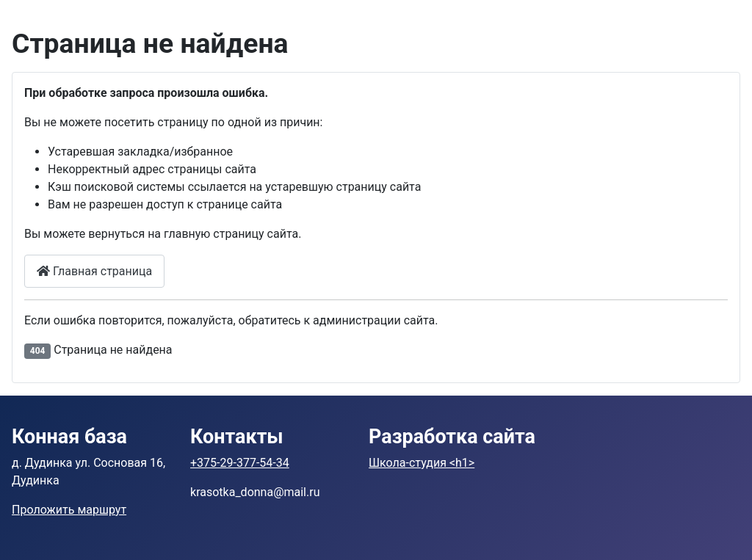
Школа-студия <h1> (422, 463)
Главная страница (94, 271)
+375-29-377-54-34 (240, 463)
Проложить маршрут (69, 510)
